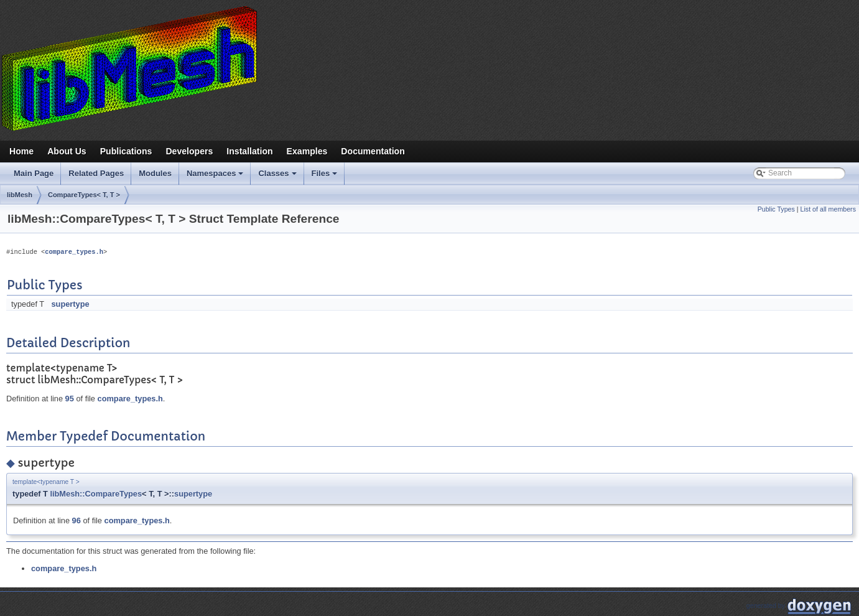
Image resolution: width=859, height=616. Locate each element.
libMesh (20, 195)
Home (21, 151)
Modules (155, 173)
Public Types (776, 209)
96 (77, 520)
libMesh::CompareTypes (96, 494)
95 (70, 399)
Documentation (373, 151)
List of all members (828, 209)
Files (326, 177)
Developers (189, 151)
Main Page (34, 173)
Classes (278, 177)
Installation (249, 151)
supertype (70, 304)
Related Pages (96, 173)
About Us (67, 151)
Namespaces (216, 177)
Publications (126, 151)
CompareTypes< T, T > (84, 195)
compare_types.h (74, 252)
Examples (307, 151)
